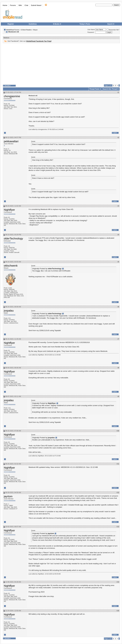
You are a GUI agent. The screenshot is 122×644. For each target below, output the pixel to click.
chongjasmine (12, 96)
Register (11, 24)
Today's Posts (85, 24)
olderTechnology (13, 238)
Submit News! (36, 5)
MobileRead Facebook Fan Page (39, 41)
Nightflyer (9, 210)
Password (91, 32)
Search (111, 24)
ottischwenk (11, 266)
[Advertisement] (59, 64)
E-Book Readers (26, 30)
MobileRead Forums (13, 30)
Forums (13, 5)
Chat (26, 5)
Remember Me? (113, 30)
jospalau (9, 311)
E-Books (57, 24)
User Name (91, 29)
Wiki (20, 5)
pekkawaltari (11, 141)
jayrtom (8, 496)
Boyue (35, 30)
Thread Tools (94, 89)
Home (5, 5)
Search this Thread (110, 89)
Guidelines (33, 24)
